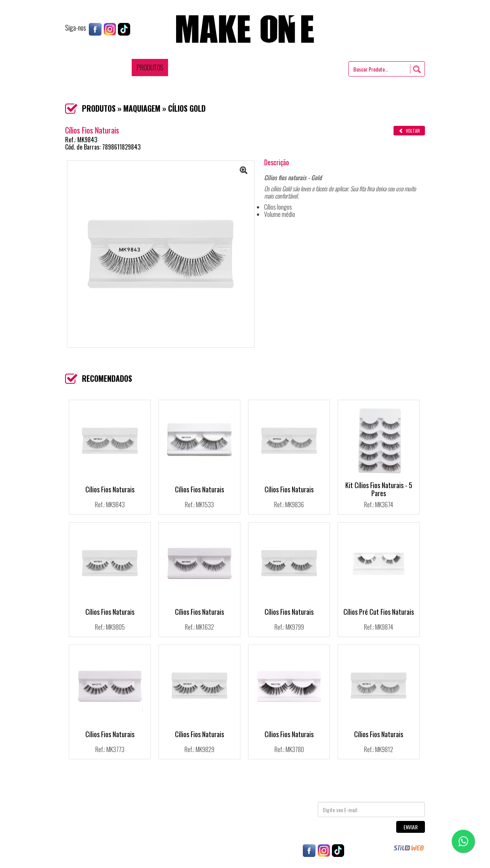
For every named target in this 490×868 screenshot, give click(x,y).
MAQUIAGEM (142, 108)
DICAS (180, 67)
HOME (87, 67)
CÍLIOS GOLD (187, 108)
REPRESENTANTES (274, 67)
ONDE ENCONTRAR (219, 67)
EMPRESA (115, 67)
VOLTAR (409, 131)
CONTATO (317, 67)
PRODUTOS (150, 67)
